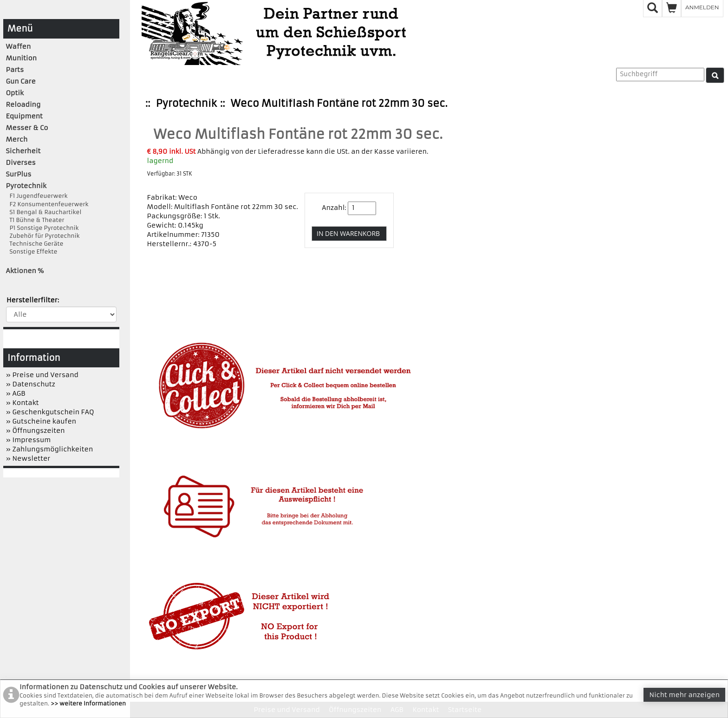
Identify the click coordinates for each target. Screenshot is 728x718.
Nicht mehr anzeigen (684, 695)
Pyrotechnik (186, 103)
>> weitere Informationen (88, 703)
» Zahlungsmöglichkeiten (50, 449)
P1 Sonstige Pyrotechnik (42, 228)
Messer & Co (27, 128)
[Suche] (715, 75)
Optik (15, 93)
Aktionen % (25, 271)
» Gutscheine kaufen (41, 421)
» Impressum (29, 440)
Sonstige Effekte (32, 251)
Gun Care (21, 81)
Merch (17, 139)
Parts (15, 70)
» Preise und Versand (42, 375)
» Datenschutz (31, 384)
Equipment (24, 116)
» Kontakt (23, 403)
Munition (22, 58)
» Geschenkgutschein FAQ (50, 412)
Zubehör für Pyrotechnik (43, 236)
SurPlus (19, 174)
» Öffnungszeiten (36, 431)
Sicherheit (23, 151)
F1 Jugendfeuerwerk (37, 196)
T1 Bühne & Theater (35, 220)
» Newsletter (28, 458)
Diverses (21, 163)
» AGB (16, 393)
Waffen (19, 46)
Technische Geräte (35, 244)
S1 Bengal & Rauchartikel (44, 212)
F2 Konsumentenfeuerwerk (47, 204)
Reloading (23, 104)
